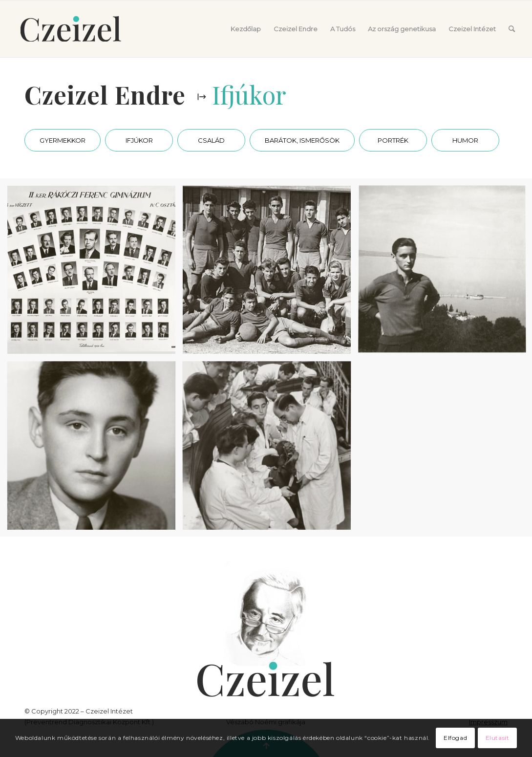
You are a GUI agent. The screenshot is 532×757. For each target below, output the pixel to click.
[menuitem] (246, 29)
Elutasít (498, 738)
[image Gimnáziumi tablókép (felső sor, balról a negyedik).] (95, 273)
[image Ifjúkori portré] (95, 449)
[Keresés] (512, 29)
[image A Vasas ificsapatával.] (270, 273)
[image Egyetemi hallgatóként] (270, 449)
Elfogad (455, 738)
